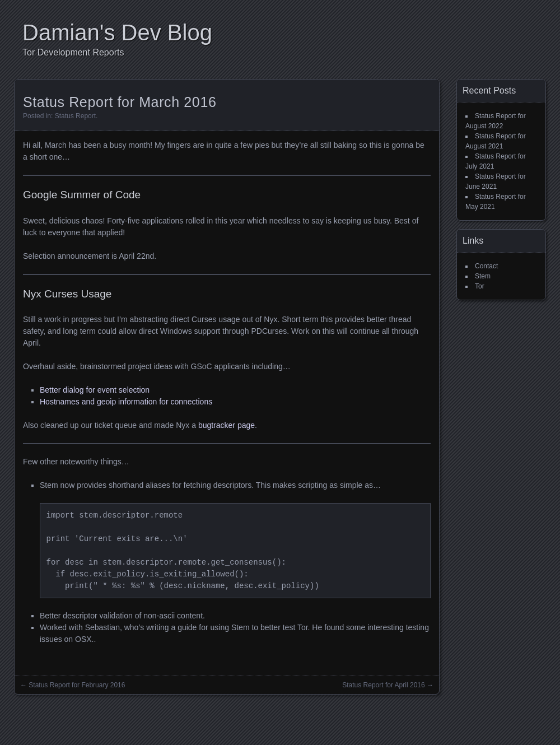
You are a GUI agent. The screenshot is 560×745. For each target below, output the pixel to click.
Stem (483, 276)
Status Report (75, 116)
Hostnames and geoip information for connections (126, 402)
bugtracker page (227, 425)
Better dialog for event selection (95, 390)
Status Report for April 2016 (383, 685)
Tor (480, 286)
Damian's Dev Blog (117, 32)
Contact (486, 266)
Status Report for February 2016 (77, 685)
